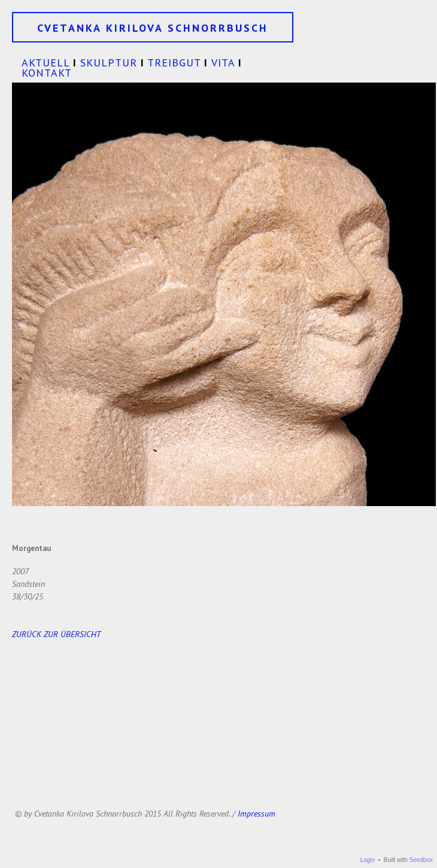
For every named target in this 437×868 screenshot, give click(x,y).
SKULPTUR (109, 63)
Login (368, 860)
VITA (223, 63)
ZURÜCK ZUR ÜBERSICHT (56, 634)
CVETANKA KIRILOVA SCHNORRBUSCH (153, 28)
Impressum (257, 814)
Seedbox (421, 860)
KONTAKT (47, 73)
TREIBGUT (174, 63)
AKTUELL (45, 63)
